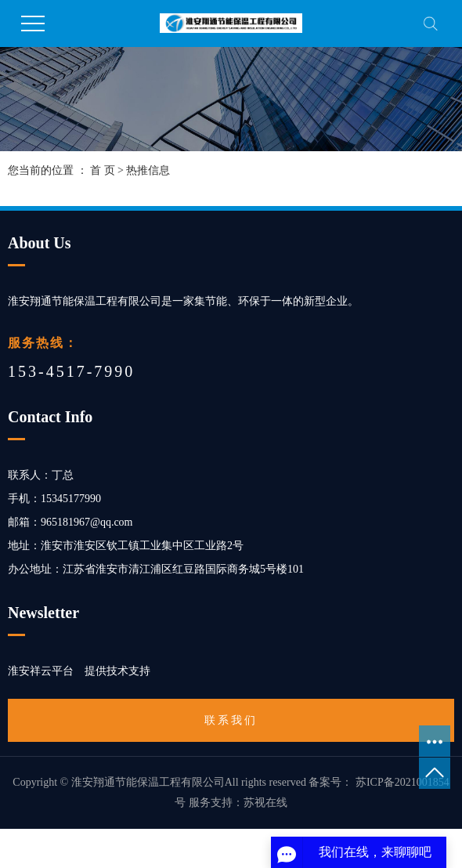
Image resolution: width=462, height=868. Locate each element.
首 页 (103, 170)
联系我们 (231, 720)
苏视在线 (265, 803)
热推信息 (148, 170)
